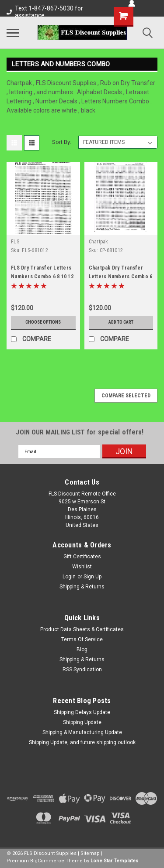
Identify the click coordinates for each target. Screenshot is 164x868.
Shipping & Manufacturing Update (82, 732)
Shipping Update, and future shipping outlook (82, 742)
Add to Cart (121, 322)
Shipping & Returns (82, 587)
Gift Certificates (82, 557)
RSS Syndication (82, 670)
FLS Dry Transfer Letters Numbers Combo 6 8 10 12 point (42, 277)
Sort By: (62, 142)
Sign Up (92, 577)
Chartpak (99, 242)
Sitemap (90, 853)
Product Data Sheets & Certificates (82, 629)
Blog (82, 649)
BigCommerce (47, 861)
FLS (15, 242)
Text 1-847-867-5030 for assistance (45, 12)
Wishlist (82, 567)
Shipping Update (82, 722)
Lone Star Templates (114, 861)
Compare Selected (126, 396)
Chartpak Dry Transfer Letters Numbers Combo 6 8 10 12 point (121, 277)
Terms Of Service (82, 639)
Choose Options (43, 322)
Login (69, 577)
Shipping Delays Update (82, 712)
